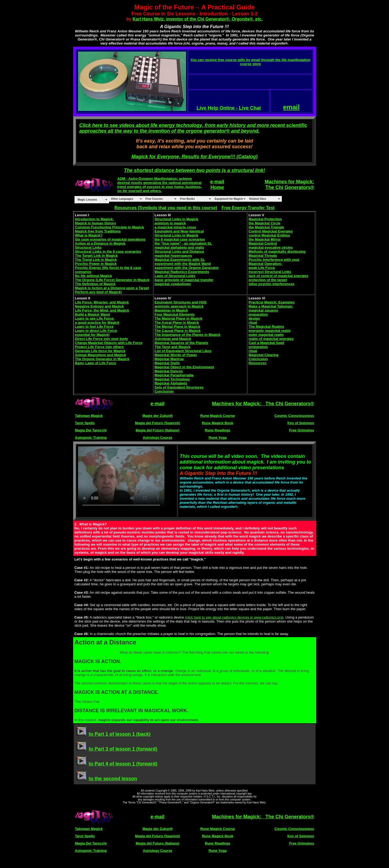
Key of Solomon (301, 423)
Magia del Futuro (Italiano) (158, 430)
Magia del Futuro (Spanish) (158, 423)
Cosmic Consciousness (294, 416)
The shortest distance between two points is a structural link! (194, 170)
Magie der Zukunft (158, 416)
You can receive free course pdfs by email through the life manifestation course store (250, 62)
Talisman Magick (89, 416)
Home (217, 187)
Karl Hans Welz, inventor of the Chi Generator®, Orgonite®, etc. (198, 19)
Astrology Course (158, 438)
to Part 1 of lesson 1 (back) (119, 734)
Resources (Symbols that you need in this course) (166, 208)
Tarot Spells (85, 423)
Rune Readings (218, 430)
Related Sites (258, 199)
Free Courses (154, 199)
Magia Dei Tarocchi (91, 430)
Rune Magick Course (218, 416)
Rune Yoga (218, 438)
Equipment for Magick (229, 199)
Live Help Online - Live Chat (229, 108)
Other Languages (122, 199)
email (291, 107)
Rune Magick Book (218, 423)
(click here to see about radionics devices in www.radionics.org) (234, 617)
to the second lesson (113, 779)
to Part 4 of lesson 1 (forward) (123, 764)
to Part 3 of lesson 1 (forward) (123, 749)
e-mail (217, 182)
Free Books (187, 199)
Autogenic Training (91, 438)
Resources (258, 363)
